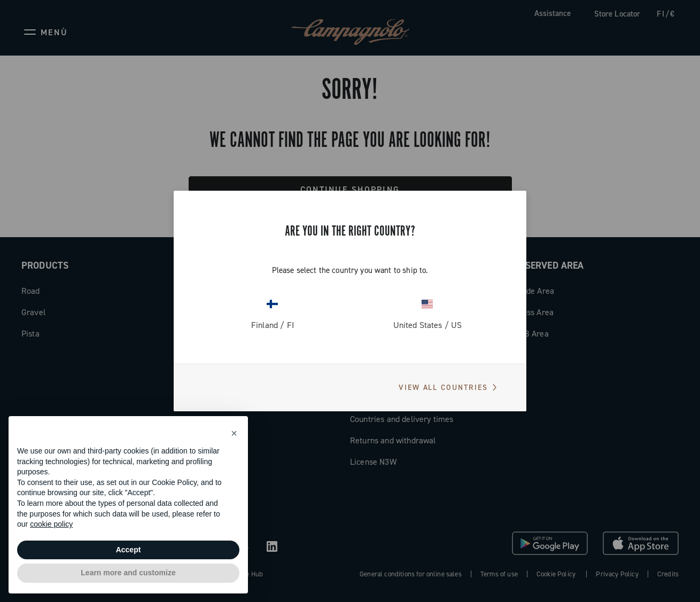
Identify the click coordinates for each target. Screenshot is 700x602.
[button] (234, 433)
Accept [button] (129, 550)
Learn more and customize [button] (128, 573)
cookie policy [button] (51, 524)
